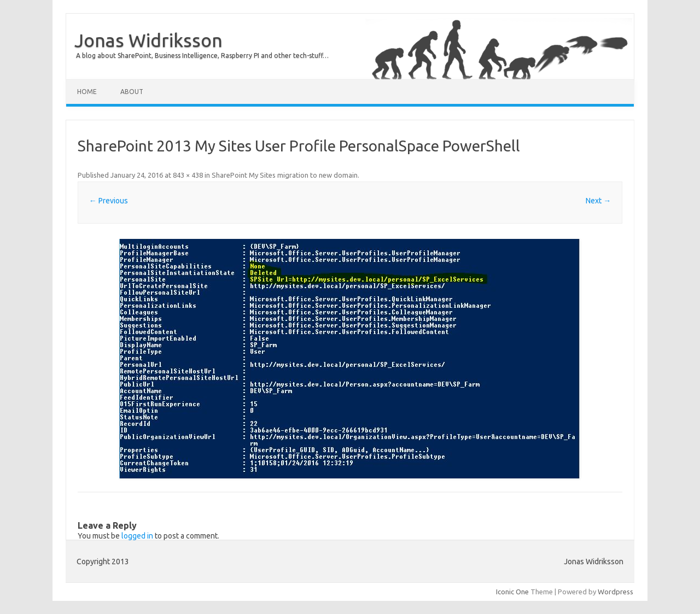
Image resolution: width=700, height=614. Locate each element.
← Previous (109, 201)
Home (87, 92)
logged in (137, 536)
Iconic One (512, 592)
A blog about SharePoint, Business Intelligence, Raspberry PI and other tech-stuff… (202, 55)
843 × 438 (188, 175)
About (132, 92)
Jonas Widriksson (148, 40)
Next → (598, 201)
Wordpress (616, 592)
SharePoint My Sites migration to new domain (285, 175)
